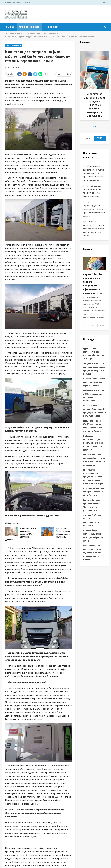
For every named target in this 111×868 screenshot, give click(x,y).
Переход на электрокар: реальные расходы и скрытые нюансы (94, 382)
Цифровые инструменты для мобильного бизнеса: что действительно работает (93, 443)
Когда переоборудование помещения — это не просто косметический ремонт (94, 209)
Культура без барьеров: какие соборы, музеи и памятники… (63, 533)
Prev (87, 325)
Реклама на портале (21, 3)
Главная (10, 27)
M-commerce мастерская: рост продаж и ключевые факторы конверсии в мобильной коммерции (94, 477)
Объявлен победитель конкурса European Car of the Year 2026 (94, 492)
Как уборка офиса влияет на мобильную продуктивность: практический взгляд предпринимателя (94, 173)
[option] (94, 87)
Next (94, 325)
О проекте (7, 3)
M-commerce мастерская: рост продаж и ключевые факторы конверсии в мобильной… (94, 105)
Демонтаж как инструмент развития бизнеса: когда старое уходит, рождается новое (94, 229)
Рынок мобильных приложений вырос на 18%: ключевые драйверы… (21, 534)
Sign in (105, 3)
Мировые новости (29, 27)
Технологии (51, 27)
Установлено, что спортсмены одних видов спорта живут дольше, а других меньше (92, 553)
